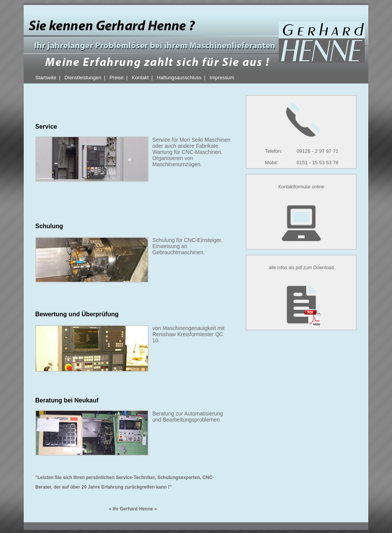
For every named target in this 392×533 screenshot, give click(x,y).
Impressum (222, 78)
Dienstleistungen (83, 78)
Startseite (46, 78)
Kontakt (140, 78)
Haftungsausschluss (179, 78)
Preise (117, 78)
